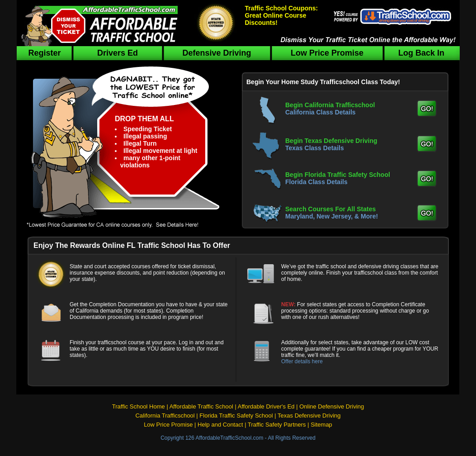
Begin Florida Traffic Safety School (338, 175)
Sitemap (321, 425)
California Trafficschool (165, 416)
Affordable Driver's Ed (266, 406)
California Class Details (320, 112)
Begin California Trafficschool (330, 105)
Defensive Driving (217, 53)
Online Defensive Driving (332, 406)
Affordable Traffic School (201, 406)
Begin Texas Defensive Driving (331, 141)
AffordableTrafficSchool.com (230, 438)
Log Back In (421, 53)
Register (44, 53)
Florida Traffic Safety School (236, 416)
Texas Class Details (315, 148)
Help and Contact (220, 425)
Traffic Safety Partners (277, 425)
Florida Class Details (316, 182)
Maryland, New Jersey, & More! (332, 216)
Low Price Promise (327, 53)
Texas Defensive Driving (309, 416)
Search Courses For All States (330, 209)
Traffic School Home (139, 406)
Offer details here (302, 361)
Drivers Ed (118, 53)
